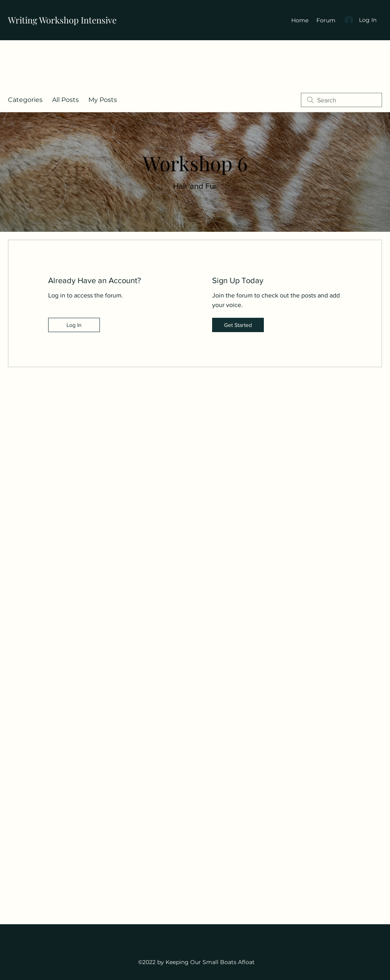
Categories (25, 100)
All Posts (65, 100)
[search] (341, 100)
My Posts (103, 100)
